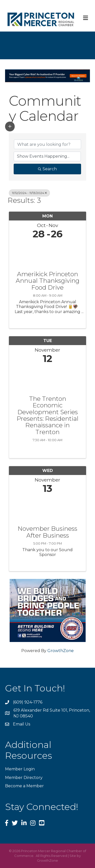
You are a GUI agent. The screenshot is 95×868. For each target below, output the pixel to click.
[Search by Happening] (47, 156)
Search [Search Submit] (47, 169)
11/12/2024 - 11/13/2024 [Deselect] (29, 193)
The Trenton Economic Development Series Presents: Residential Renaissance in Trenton (48, 415)
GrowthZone (61, 651)
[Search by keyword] (48, 144)
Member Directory (24, 778)
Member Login (20, 769)
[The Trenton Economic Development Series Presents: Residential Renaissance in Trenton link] (48, 379)
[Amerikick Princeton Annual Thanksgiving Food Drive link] (48, 254)
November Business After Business (48, 532)
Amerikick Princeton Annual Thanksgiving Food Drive (48, 281)
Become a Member (24, 786)
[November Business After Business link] (48, 508)
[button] (10, 126)
